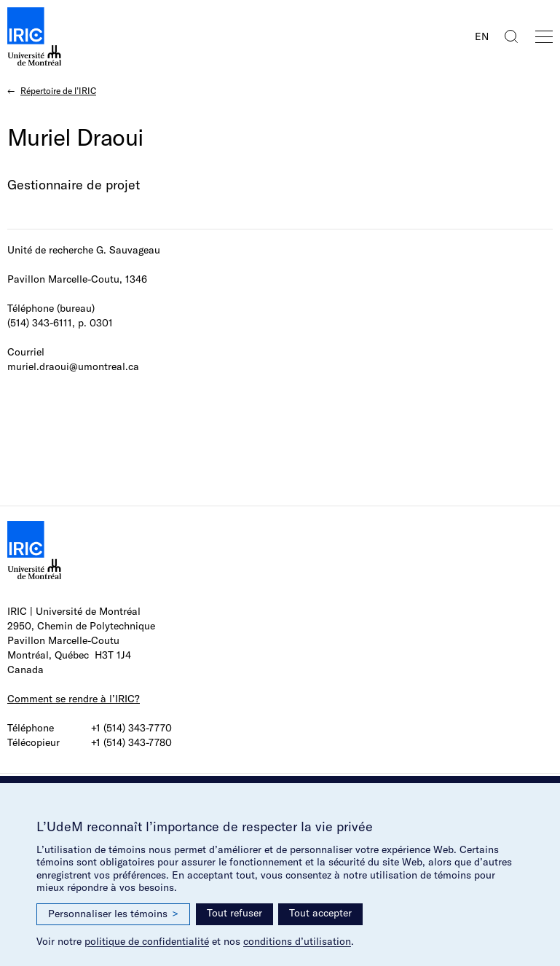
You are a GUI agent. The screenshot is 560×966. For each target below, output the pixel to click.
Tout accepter (320, 913)
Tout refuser (234, 913)
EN (482, 36)
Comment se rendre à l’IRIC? (74, 699)
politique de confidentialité (147, 941)
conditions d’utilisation (297, 941)
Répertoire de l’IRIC (58, 91)
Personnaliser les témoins (113, 914)
